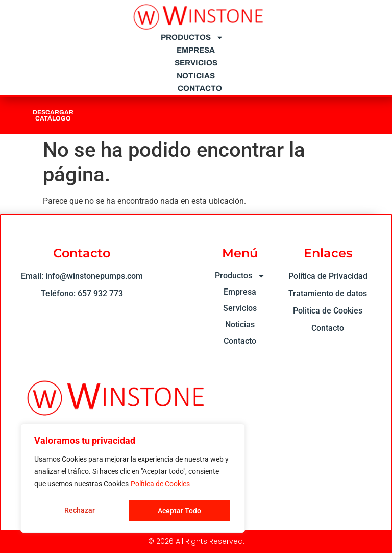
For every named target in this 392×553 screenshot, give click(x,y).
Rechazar (79, 511)
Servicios (196, 63)
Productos (192, 38)
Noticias (196, 76)
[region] (133, 479)
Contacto (200, 88)
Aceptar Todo (180, 511)
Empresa (196, 50)
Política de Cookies (160, 485)
